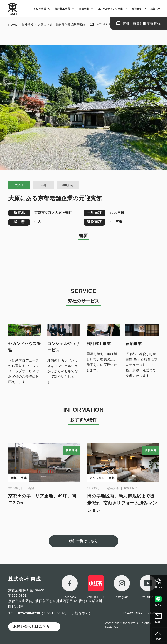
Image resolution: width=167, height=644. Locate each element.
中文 (81, 24)
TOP (158, 639)
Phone (158, 587)
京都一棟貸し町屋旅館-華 (142, 23)
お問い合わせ (104, 24)
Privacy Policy (132, 613)
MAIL (158, 622)
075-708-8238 (29, 613)
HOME (13, 25)
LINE (158, 605)
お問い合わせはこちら (31, 627)
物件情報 (28, 25)
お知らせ (156, 9)
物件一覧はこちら (84, 541)
